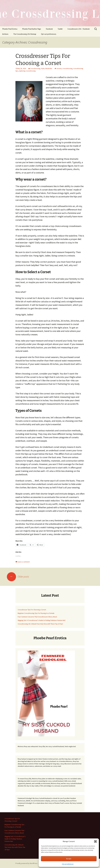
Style (43, 68)
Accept (69, 859)
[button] (95, 841)
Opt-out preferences (68, 864)
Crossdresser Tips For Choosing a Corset (32, 610)
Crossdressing (35, 68)
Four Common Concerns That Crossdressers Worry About (37, 617)
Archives (5, 34)
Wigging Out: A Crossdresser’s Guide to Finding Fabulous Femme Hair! (42, 620)
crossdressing (67, 68)
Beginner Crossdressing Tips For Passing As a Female (36, 613)
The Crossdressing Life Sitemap (25, 34)
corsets (59, 68)
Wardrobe (49, 68)
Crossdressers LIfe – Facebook (79, 29)
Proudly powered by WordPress (26, 863)
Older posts (18, 577)
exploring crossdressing (27, 71)
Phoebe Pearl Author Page (32, 29)
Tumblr (60, 29)
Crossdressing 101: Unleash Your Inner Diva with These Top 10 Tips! (40, 624)
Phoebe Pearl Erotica (10, 29)
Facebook (49, 29)
